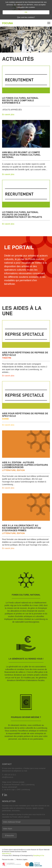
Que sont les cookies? (26, 17)
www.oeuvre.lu (7, 853)
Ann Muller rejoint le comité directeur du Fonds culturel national (21, 155)
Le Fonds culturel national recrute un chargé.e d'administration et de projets (22, 214)
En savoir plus (8, 114)
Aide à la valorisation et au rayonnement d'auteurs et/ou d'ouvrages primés (22, 528)
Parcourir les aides (8, 860)
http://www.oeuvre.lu (34, 864)
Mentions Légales (22, 860)
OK (26, 12)
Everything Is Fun (39, 856)
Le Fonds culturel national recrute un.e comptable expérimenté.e (20, 100)
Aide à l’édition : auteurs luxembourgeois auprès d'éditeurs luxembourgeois (25, 465)
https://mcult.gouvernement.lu (12, 864)
